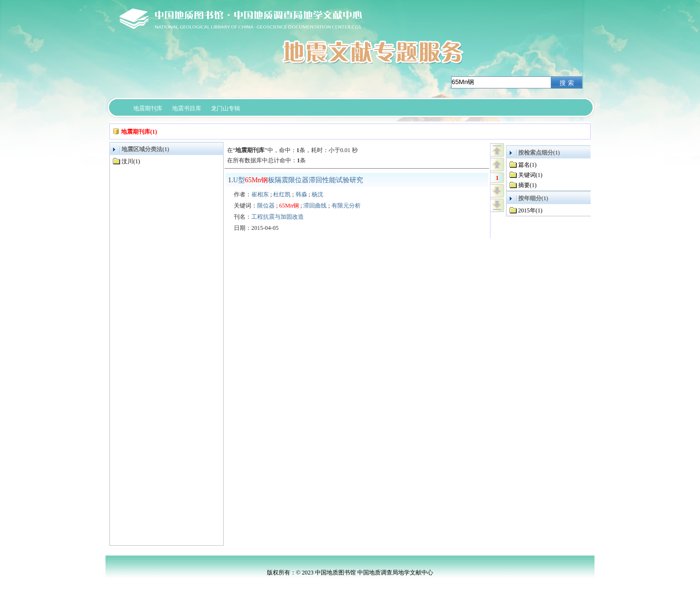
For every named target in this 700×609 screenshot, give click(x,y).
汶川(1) (131, 161)
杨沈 (317, 194)
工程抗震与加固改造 (278, 217)
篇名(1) (527, 165)
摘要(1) (527, 185)
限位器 (266, 206)
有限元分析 (346, 206)
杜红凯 (282, 194)
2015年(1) (530, 210)
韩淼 (301, 194)
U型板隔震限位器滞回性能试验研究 (298, 180)
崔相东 (260, 194)
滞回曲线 (315, 206)
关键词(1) (530, 175)
